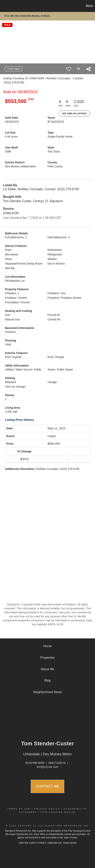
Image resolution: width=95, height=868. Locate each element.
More (89, 6)
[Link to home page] (4, 6)
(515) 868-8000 (35, 763)
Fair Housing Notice (58, 812)
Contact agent (13, 69)
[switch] (69, 69)
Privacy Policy (47, 809)
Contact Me (47, 786)
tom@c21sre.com (48, 767)
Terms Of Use (19, 809)
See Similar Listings (74, 113)
